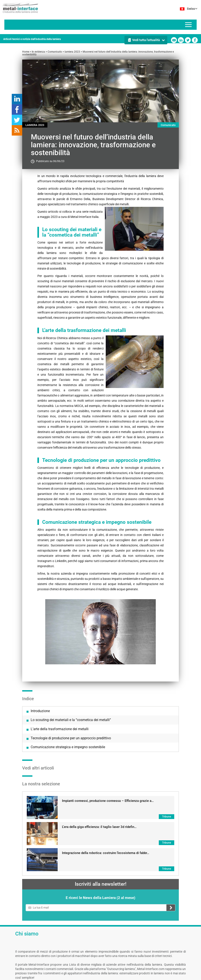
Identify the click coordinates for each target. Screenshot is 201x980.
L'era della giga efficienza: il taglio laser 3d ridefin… (99, 758)
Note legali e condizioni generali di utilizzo (47, 976)
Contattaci (80, 976)
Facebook (195, 40)
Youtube (174, 40)
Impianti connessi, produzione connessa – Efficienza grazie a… (108, 731)
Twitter (188, 40)
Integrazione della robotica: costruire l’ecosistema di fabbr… (106, 784)
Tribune (167, 747)
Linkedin (181, 40)
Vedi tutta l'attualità (146, 40)
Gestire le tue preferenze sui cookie (119, 976)
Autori (93, 976)
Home (26, 52)
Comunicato (55, 52)
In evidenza (38, 52)
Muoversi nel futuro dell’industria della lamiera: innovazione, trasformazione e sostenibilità (98, 53)
